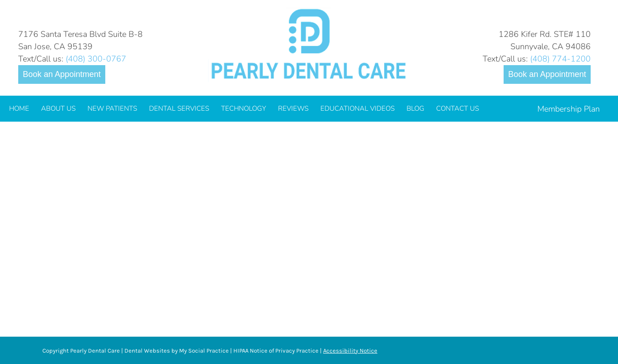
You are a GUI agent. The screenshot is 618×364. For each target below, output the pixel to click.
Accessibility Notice (350, 351)
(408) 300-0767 (96, 59)
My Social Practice (203, 351)
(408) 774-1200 (560, 59)
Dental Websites (147, 351)
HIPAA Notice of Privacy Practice (276, 351)
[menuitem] (19, 109)
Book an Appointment (62, 74)
